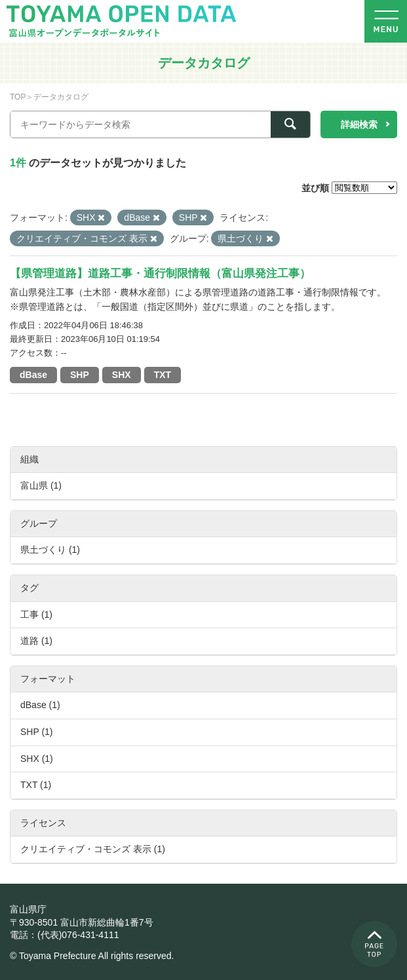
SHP (80, 375)
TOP (18, 97)
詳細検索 (359, 124)
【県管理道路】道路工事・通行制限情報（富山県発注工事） (160, 273)
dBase (33, 375)
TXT (163, 375)
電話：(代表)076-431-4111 (65, 935)
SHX (122, 375)
